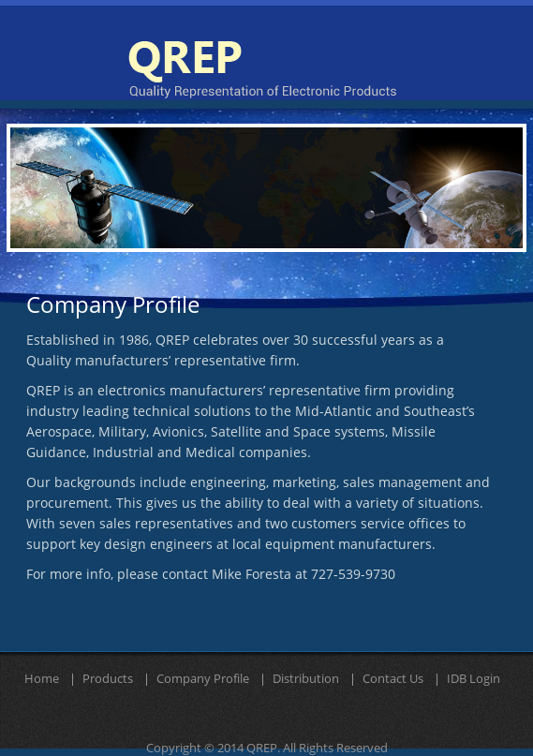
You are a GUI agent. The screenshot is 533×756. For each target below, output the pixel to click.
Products (108, 679)
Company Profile (203, 679)
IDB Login (474, 679)
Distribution (306, 679)
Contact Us (393, 679)
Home (42, 679)
